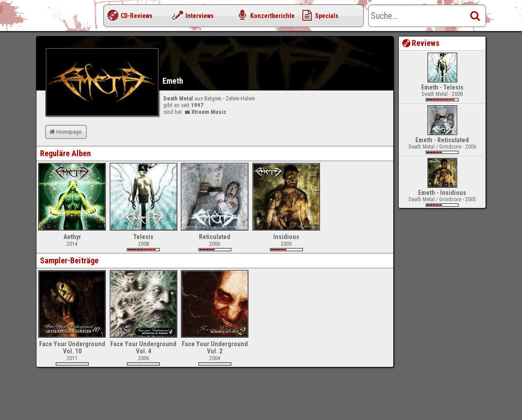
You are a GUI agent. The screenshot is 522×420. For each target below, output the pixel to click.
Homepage (65, 132)
